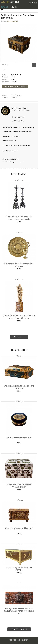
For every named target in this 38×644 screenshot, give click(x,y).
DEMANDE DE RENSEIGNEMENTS (15, 86)
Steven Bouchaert (19, 108)
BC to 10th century (11, 151)
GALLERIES (14, 7)
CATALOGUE (4, 7)
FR (30, 3)
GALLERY (14, 121)
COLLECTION (21, 121)
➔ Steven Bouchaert (16, 95)
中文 (36, 3)
